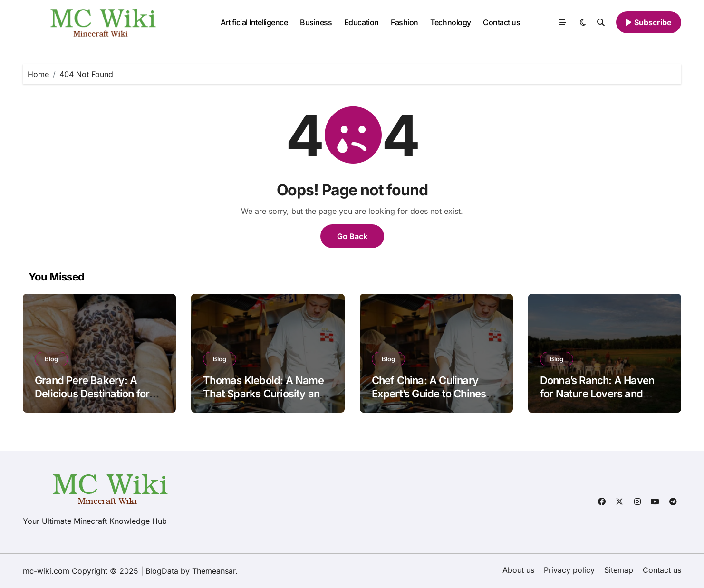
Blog (51, 359)
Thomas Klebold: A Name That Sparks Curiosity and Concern (264, 394)
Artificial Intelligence (254, 22)
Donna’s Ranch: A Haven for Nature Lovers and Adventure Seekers (597, 394)
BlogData (162, 571)
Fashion (405, 22)
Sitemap (619, 570)
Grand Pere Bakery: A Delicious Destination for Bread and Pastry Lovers (93, 394)
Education (362, 22)
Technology (450, 22)
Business (316, 22)
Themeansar (214, 571)
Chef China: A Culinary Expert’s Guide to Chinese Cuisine (432, 394)
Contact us (501, 22)
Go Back (352, 236)
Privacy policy (569, 570)
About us (518, 570)
